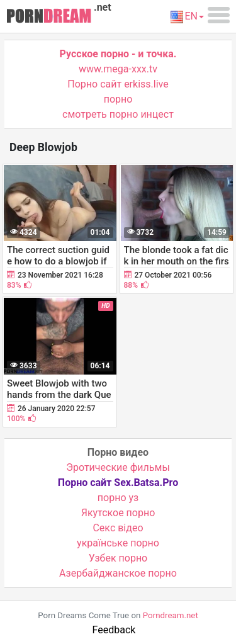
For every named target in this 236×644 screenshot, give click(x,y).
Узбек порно (118, 558)
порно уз (118, 498)
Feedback (114, 630)
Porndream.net (171, 615)
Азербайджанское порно (118, 573)
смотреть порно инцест (118, 114)
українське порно (118, 543)
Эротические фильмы (118, 467)
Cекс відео (118, 528)
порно (118, 99)
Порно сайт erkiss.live (118, 84)
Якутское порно (118, 513)
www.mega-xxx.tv (118, 69)
